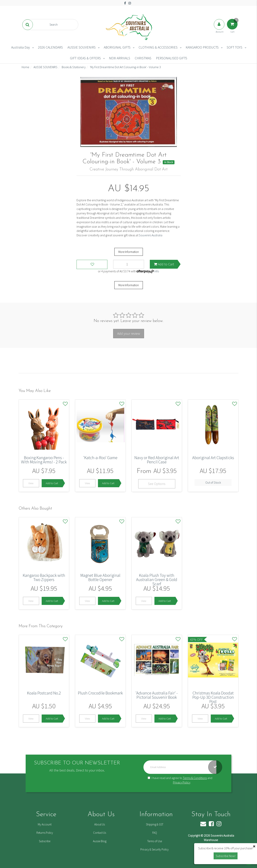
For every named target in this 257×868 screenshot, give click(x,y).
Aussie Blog (100, 841)
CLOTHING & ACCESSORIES (158, 47)
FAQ (155, 833)
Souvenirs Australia (151, 235)
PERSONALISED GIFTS (172, 58)
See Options (157, 484)
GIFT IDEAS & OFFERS (85, 58)
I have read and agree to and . (180, 780)
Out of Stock (213, 482)
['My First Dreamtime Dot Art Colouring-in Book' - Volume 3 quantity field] (129, 264)
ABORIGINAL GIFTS (117, 47)
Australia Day (21, 47)
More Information (129, 252)
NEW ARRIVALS (120, 58)
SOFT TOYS (235, 47)
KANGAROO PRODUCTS (202, 47)
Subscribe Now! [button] (226, 856)
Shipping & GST (155, 824)
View (31, 483)
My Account (45, 824)
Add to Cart (164, 264)
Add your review (129, 333)
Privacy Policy (182, 782)
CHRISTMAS (143, 58)
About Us (100, 824)
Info (157, 271)
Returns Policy (45, 833)
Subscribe (45, 841)
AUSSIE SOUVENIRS (82, 47)
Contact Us (100, 833)
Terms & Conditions (195, 778)
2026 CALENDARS (50, 47)
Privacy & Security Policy (155, 849)
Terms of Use (155, 841)
